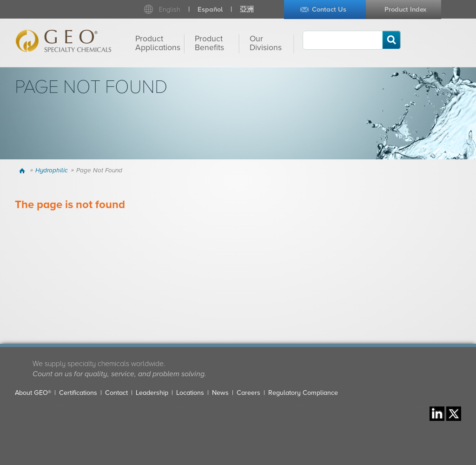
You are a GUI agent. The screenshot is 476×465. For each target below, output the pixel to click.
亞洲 (247, 10)
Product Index (405, 10)
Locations (190, 393)
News (220, 393)
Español (210, 10)
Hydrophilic (52, 170)
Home (23, 170)
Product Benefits (209, 43)
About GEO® (33, 393)
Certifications (78, 393)
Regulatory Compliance (303, 393)
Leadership (152, 393)
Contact (116, 393)
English (170, 10)
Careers (248, 393)
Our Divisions (266, 43)
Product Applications (158, 43)
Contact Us (329, 10)
